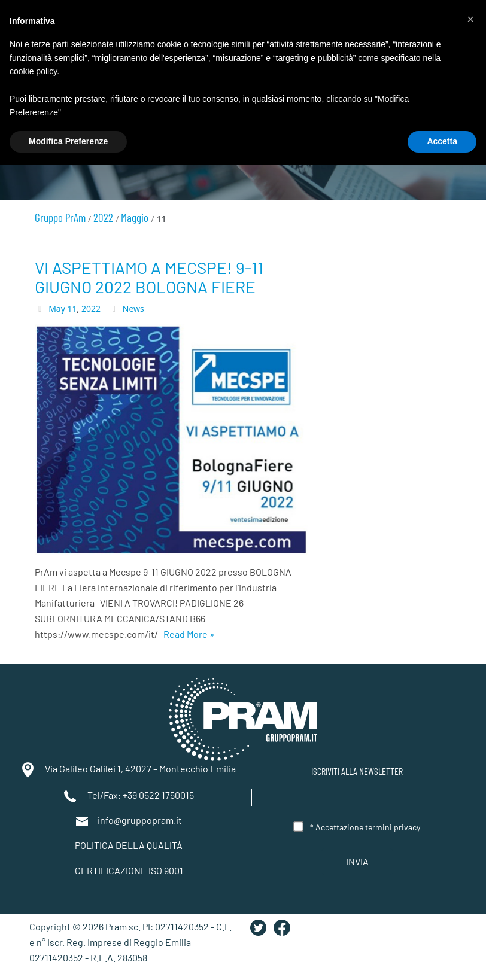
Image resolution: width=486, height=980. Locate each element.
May (57, 308)
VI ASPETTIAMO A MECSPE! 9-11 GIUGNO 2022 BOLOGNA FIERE (149, 277)
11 (72, 308)
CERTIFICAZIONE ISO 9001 (129, 870)
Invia (357, 862)
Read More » (189, 634)
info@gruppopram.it (140, 820)
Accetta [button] (442, 141)
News (133, 308)
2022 (91, 308)
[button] (470, 19)
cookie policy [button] (33, 71)
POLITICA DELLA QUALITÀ (129, 845)
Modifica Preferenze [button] (68, 141)
